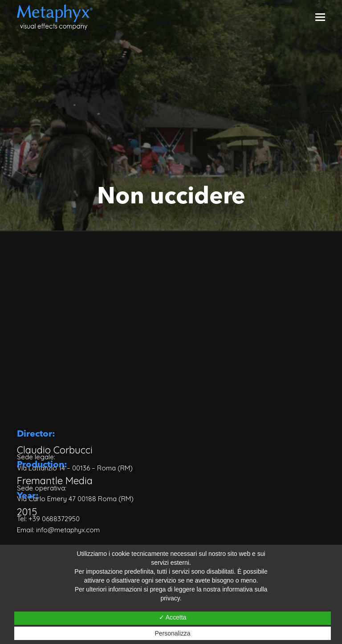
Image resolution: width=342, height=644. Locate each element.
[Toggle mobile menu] (320, 17)
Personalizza (172, 633)
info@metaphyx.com (68, 530)
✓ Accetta (173, 617)
